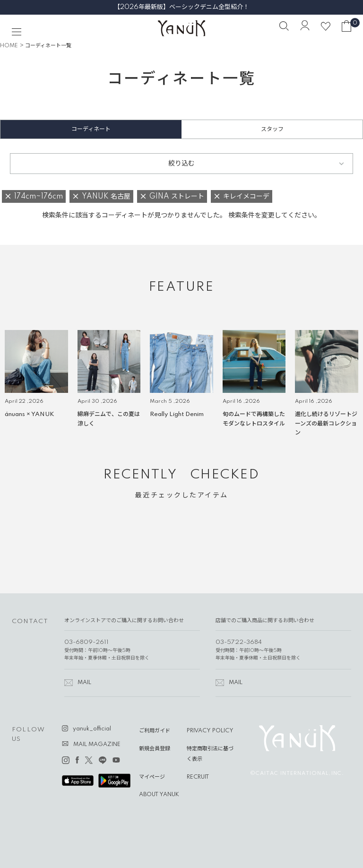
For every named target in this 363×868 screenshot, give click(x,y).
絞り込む (181, 164)
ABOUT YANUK (159, 795)
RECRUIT (198, 777)
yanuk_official (92, 729)
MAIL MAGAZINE (97, 745)
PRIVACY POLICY (210, 731)
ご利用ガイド (155, 731)
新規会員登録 (155, 749)
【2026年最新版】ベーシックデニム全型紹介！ (181, 7)
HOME (9, 46)
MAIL (84, 683)
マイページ (152, 777)
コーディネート (91, 129)
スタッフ (272, 129)
